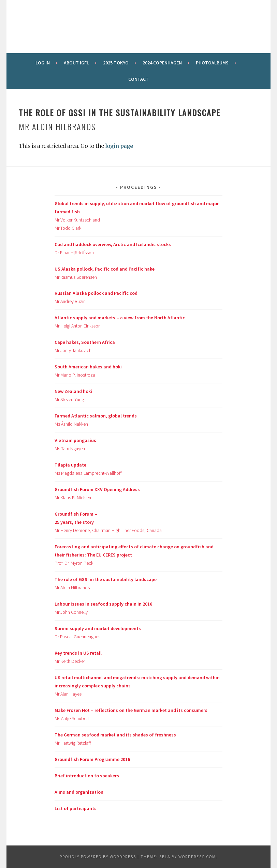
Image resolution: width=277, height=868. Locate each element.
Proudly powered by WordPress (98, 857)
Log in (43, 63)
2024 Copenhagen (162, 63)
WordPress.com (197, 857)
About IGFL (76, 63)
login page (119, 146)
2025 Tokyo (116, 63)
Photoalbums (212, 63)
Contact (138, 79)
